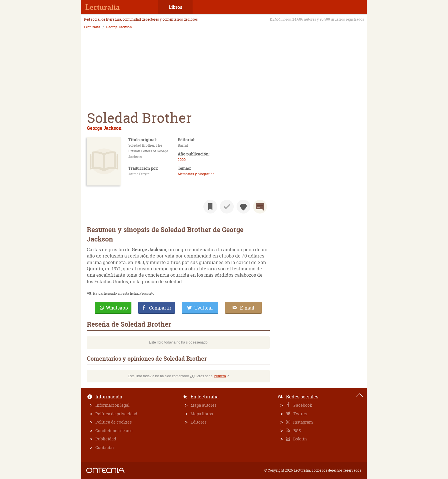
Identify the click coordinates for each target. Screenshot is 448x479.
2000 (182, 160)
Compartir (160, 308)
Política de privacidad (116, 414)
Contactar (105, 447)
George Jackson (119, 27)
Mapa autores (204, 405)
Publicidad (106, 439)
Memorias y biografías (196, 174)
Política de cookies (114, 422)
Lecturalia (92, 27)
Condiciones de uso (114, 431)
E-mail (247, 308)
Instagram (303, 422)
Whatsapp (117, 308)
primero (220, 376)
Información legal (112, 405)
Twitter (300, 414)
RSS (297, 431)
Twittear (204, 308)
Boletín (300, 439)
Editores (199, 422)
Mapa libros (202, 414)
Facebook (302, 405)
